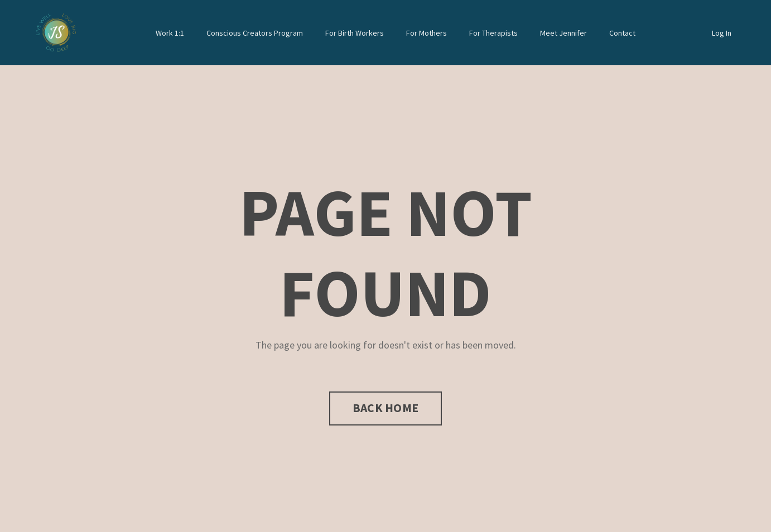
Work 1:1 (170, 33)
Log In (722, 33)
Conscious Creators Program (255, 33)
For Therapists (493, 33)
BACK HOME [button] (385, 408)
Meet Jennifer (563, 33)
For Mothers (427, 33)
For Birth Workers (355, 33)
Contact (622, 33)
